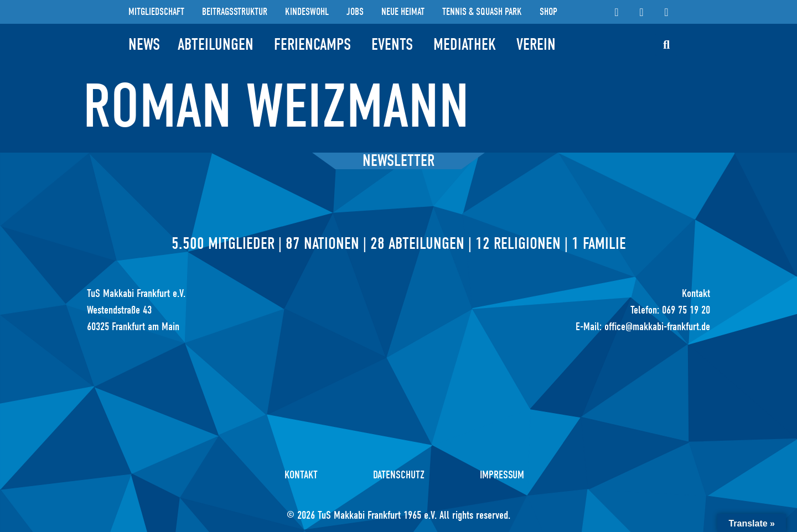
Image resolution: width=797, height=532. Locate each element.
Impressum (502, 475)
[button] (666, 45)
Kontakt (301, 475)
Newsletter (398, 161)
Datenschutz (399, 475)
